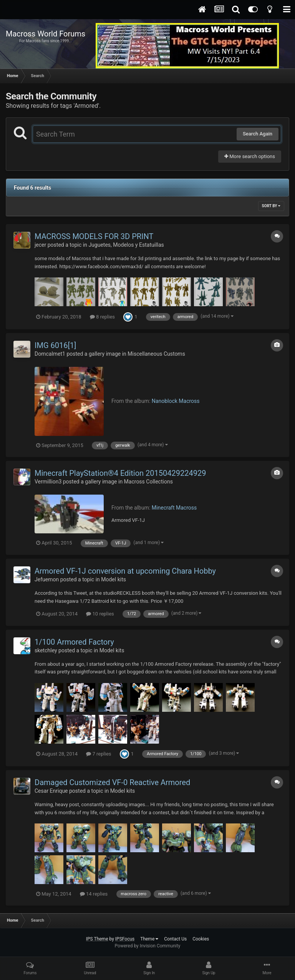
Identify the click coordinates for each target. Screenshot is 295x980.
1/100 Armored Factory (74, 642)
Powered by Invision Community (148, 946)
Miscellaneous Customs (156, 354)
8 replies (102, 317)
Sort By (271, 206)
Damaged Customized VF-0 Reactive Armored (112, 782)
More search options (250, 156)
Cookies (201, 939)
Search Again (258, 134)
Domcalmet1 (50, 354)
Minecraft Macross (174, 508)
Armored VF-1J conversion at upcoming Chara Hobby (125, 571)
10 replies (100, 614)
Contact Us (175, 939)
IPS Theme (97, 939)
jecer (40, 245)
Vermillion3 (48, 482)
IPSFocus (125, 939)
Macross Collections (148, 482)
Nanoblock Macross (176, 401)
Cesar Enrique (51, 791)
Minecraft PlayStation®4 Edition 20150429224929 (120, 473)
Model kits (114, 579)
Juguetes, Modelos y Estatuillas (126, 245)
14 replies (94, 894)
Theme (149, 939)
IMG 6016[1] (55, 345)
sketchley (46, 650)
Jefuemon (47, 579)
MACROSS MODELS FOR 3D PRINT (94, 236)
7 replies (99, 754)
